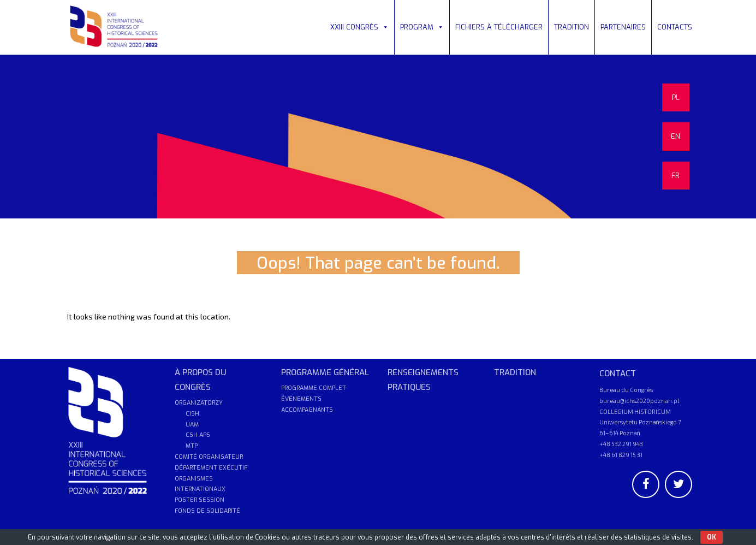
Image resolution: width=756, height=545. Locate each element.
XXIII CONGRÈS (359, 27)
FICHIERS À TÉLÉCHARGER (499, 27)
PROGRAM (422, 27)
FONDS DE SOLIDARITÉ (207, 511)
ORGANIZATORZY (199, 403)
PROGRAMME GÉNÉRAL (325, 372)
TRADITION (572, 27)
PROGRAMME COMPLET (314, 388)
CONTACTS (675, 27)
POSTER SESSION (200, 500)
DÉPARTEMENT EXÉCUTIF (211, 468)
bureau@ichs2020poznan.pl (639, 401)
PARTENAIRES (623, 27)
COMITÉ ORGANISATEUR (209, 457)
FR (675, 176)
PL (676, 97)
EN (675, 136)
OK (712, 537)
